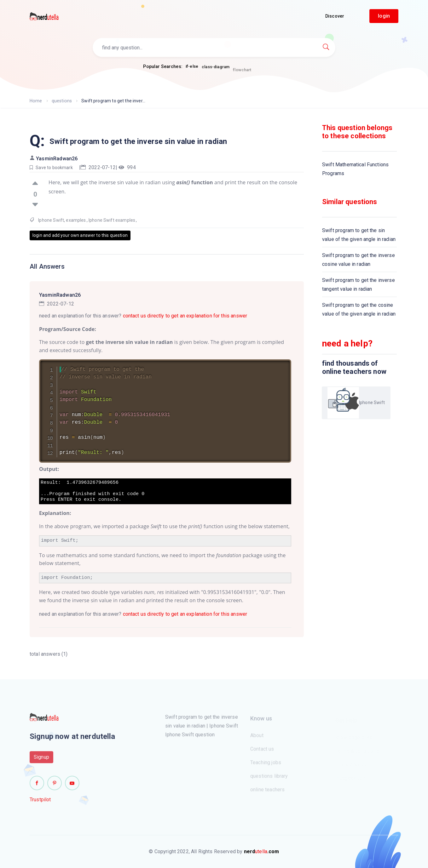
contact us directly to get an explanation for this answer (185, 316)
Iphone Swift (51, 220)
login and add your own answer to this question (80, 235)
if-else (192, 67)
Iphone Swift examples (112, 220)
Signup (41, 760)
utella (262, 851)
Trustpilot (40, 802)
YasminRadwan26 (57, 159)
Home (36, 101)
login (384, 16)
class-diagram (216, 69)
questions (61, 101)
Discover (335, 16)
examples (76, 220)
